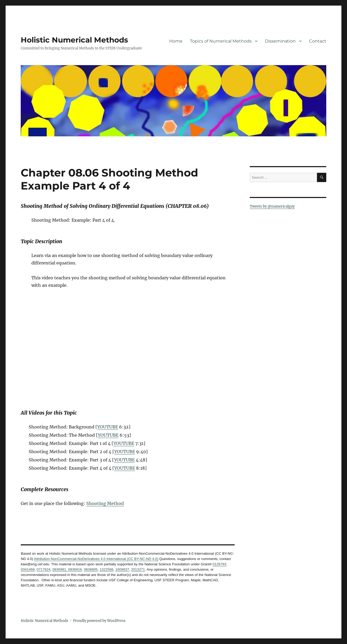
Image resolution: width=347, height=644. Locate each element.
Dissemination (280, 41)
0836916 (75, 569)
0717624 (44, 569)
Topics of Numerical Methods (221, 41)
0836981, (60, 569)
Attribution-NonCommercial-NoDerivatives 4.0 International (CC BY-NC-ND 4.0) (96, 559)
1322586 (107, 569)
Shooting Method (105, 503)
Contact (318, 41)
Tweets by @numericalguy (272, 206)
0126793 (219, 564)
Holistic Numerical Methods (74, 40)
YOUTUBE (108, 427)
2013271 (138, 569)
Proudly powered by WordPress (99, 621)
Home (176, 41)
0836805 (91, 569)
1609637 (122, 569)
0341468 (28, 569)
